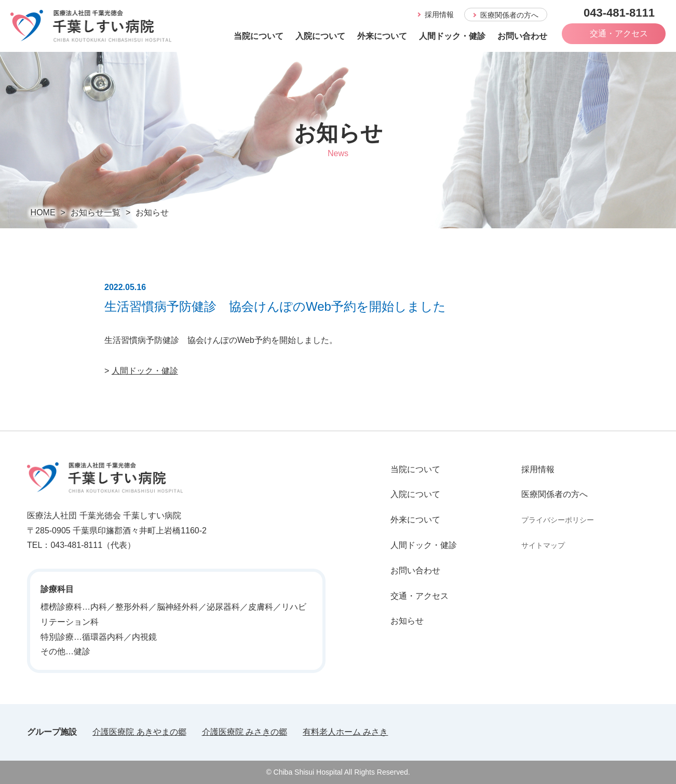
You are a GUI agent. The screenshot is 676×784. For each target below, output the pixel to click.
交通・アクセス (420, 596)
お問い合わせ (522, 36)
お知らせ (407, 621)
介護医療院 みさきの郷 (245, 732)
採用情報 (538, 469)
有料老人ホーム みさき (345, 732)
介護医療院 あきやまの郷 (139, 732)
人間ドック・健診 (452, 36)
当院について (259, 36)
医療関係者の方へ (555, 494)
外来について (382, 36)
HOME (43, 212)
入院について (320, 36)
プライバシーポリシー (558, 520)
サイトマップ (543, 545)
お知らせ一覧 (96, 212)
